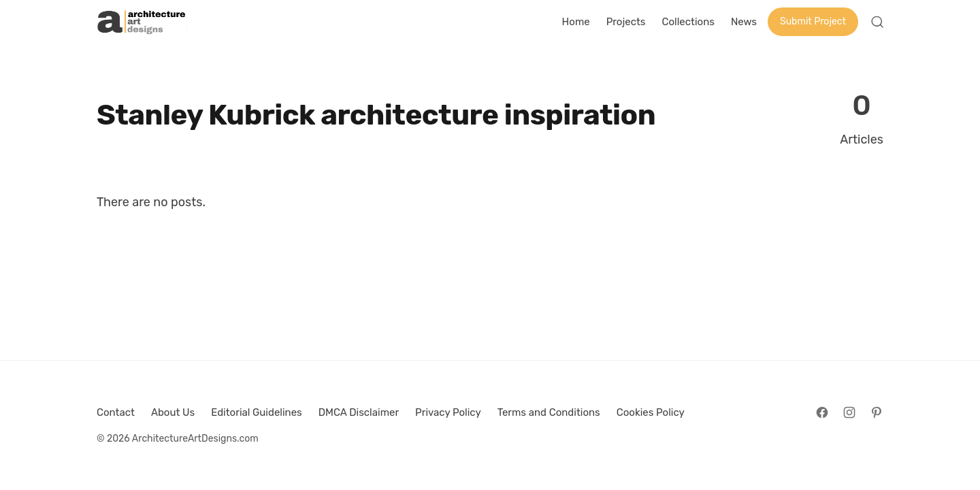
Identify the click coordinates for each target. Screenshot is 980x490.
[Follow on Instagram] (849, 412)
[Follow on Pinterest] (877, 412)
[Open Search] (877, 22)
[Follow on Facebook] (822, 412)
